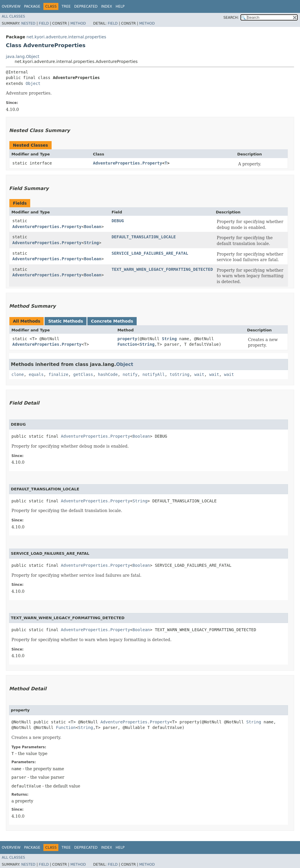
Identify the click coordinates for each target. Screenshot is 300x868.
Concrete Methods (112, 321)
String (91, 243)
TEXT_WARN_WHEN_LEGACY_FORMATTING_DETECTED (162, 269)
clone (18, 374)
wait (199, 374)
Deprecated (86, 6)
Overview (11, 6)
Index (107, 6)
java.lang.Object (23, 57)
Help (120, 6)
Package (32, 6)
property (127, 339)
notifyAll (154, 374)
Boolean (93, 227)
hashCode (108, 374)
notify (130, 374)
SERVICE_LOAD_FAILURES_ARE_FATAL (150, 253)
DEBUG (118, 221)
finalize (58, 374)
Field (44, 23)
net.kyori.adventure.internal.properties (66, 37)
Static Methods (66, 321)
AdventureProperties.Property (128, 163)
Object (33, 83)
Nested (28, 23)
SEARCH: (231, 18)
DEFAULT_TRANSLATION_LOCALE (144, 237)
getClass (83, 374)
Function (127, 344)
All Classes (13, 16)
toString (180, 374)
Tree (66, 6)
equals (36, 374)
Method (78, 23)
